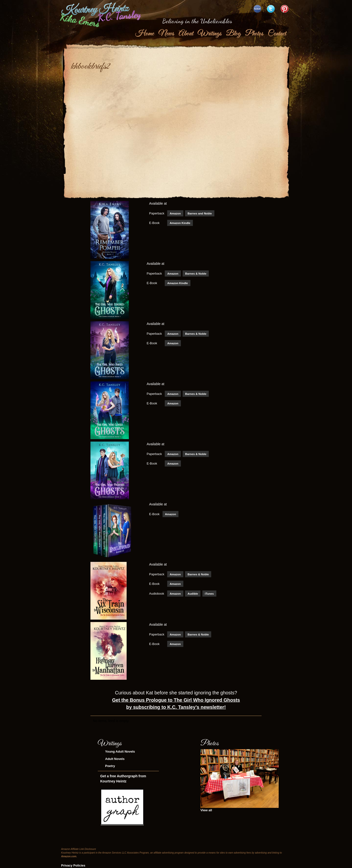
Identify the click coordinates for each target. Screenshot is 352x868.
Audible (193, 594)
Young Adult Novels (120, 751)
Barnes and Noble (200, 213)
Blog (233, 33)
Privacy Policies (73, 865)
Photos (254, 33)
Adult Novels (115, 759)
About (186, 33)
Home (144, 33)
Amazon (175, 213)
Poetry (110, 766)
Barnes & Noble (196, 273)
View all (206, 810)
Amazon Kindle (180, 223)
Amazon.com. (69, 856)
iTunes (209, 594)
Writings (209, 33)
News (166, 33)
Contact (277, 33)
